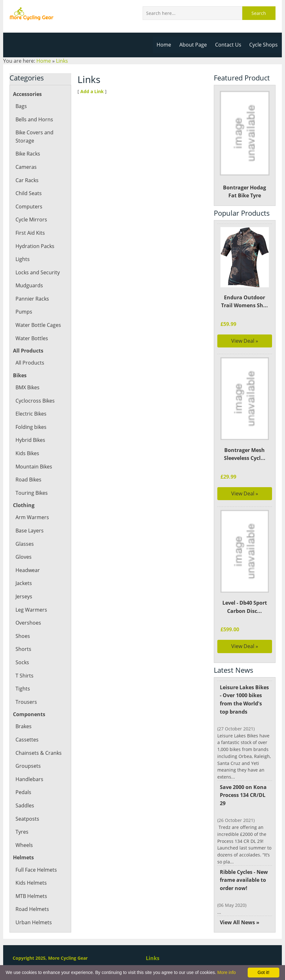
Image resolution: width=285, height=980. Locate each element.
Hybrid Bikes (30, 440)
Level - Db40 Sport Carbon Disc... (245, 607)
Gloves (23, 557)
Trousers (26, 702)
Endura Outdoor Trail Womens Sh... (245, 302)
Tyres (22, 832)
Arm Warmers (32, 517)
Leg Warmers (31, 610)
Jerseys (24, 596)
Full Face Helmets (36, 870)
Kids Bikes (27, 453)
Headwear (28, 570)
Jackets (24, 583)
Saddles (25, 805)
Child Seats (28, 193)
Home (166, 45)
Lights (22, 259)
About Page (194, 45)
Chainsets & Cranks (38, 753)
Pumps (24, 312)
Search (259, 13)
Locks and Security (37, 272)
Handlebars (29, 779)
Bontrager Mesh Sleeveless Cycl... (245, 454)
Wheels (24, 845)
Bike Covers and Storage (34, 137)
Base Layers (29, 531)
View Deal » (245, 341)
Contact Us (229, 45)
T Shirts (24, 676)
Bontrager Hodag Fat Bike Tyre (245, 145)
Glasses (24, 544)
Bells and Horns (34, 119)
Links (61, 61)
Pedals (23, 792)
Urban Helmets (33, 922)
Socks (22, 662)
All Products (30, 363)
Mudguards (29, 285)
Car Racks (27, 180)
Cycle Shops (264, 45)
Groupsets (28, 766)
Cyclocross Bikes (35, 401)
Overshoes (28, 623)
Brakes (24, 726)
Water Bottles (31, 338)
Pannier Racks (32, 299)
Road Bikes (28, 480)
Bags (21, 106)
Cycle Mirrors (31, 220)
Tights (23, 689)
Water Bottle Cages (38, 325)
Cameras (26, 167)
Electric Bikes (31, 414)
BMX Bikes (28, 387)
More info (226, 972)
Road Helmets (32, 909)
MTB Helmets (31, 896)
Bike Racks (28, 154)
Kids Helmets (31, 883)
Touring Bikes (31, 493)
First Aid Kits (30, 233)
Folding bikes (31, 427)
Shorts (23, 649)
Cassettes (27, 740)
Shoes (23, 636)
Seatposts (27, 819)
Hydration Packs (35, 246)
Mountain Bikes (34, 467)
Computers (29, 207)
